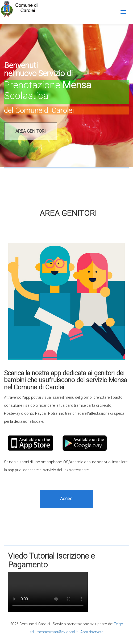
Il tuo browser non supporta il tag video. (48, 592)
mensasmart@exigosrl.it (57, 632)
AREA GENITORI (31, 131)
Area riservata (92, 632)
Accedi (67, 499)
